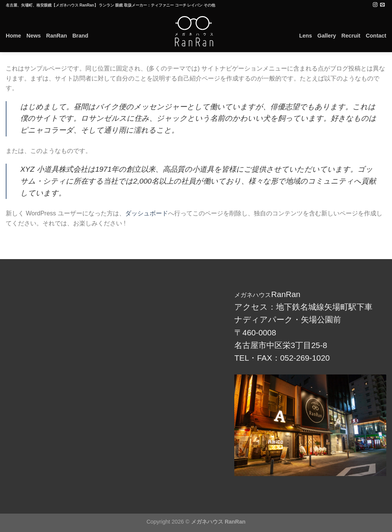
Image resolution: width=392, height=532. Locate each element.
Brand (80, 36)
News (34, 36)
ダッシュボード (147, 213)
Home (13, 36)
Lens (305, 36)
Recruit (351, 36)
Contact (376, 36)
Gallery (327, 36)
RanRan (57, 36)
